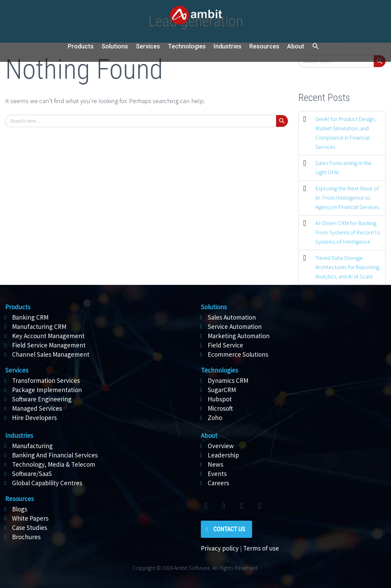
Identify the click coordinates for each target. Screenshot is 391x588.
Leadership (223, 455)
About (296, 46)
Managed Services (37, 408)
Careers (218, 483)
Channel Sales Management (51, 354)
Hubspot (220, 399)
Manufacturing (32, 446)
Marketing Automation (239, 336)
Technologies (187, 46)
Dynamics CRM (228, 380)
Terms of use (261, 548)
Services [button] (148, 46)
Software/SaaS (32, 474)
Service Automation (235, 326)
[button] (316, 47)
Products (81, 46)
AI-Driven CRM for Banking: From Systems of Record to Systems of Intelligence (348, 232)
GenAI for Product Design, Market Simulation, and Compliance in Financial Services (346, 133)
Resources (264, 46)
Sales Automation (232, 317)
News (215, 464)
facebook (224, 506)
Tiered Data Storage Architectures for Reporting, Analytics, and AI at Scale (348, 267)
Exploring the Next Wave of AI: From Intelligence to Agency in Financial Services (347, 198)
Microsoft (220, 408)
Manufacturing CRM (39, 326)
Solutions (214, 307)
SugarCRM (222, 390)
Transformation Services (46, 380)
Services (17, 370)
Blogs (20, 509)
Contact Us (229, 529)
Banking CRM (30, 317)
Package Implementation (47, 390)
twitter (206, 506)
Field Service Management (49, 345)
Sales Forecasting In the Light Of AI (343, 168)
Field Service (225, 345)
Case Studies (30, 528)
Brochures (26, 537)
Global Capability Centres (47, 483)
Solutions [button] (115, 46)
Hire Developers (34, 418)
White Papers (30, 518)
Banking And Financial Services (55, 455)
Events (217, 474)
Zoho (215, 418)
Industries (227, 46)
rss (260, 506)
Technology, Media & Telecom (54, 464)
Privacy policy (220, 548)
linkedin (242, 506)
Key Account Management (48, 336)
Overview (221, 446)
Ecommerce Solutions (238, 354)
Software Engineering (42, 399)
